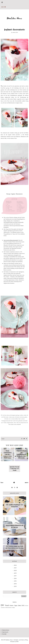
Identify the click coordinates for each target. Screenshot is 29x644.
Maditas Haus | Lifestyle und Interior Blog (17, 640)
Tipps (16, 606)
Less (2, 482)
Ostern (11, 606)
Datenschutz (6, 630)
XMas (13, 608)
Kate (17, 642)
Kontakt (4, 634)
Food (3, 439)
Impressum (5, 632)
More (27, 482)
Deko (19, 606)
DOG (23, 606)
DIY (2, 605)
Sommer (3, 608)
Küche (27, 606)
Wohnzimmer (9, 608)
